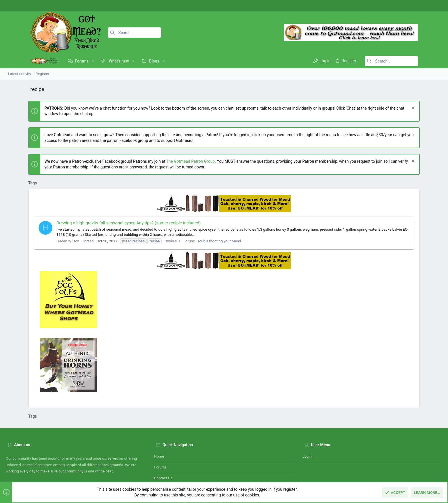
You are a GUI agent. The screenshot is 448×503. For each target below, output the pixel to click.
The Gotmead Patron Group (168, 161)
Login (307, 423)
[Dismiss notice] (435, 109)
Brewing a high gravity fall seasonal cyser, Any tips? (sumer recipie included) (106, 223)
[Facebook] (418, 6)
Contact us (163, 445)
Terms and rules (362, 471)
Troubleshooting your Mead (196, 241)
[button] (68, 61)
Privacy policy (390, 471)
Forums (160, 434)
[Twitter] (435, 6)
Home (159, 423)
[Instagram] (427, 6)
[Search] (108, 33)
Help (408, 471)
